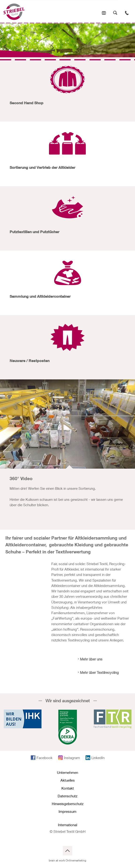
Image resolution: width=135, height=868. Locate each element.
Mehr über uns (91, 659)
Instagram (72, 758)
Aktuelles (68, 780)
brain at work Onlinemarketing (67, 860)
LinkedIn (98, 758)
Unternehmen (67, 772)
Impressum (67, 811)
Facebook (45, 758)
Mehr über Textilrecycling (99, 672)
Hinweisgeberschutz (68, 804)
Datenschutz (67, 796)
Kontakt (68, 788)
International (67, 825)
